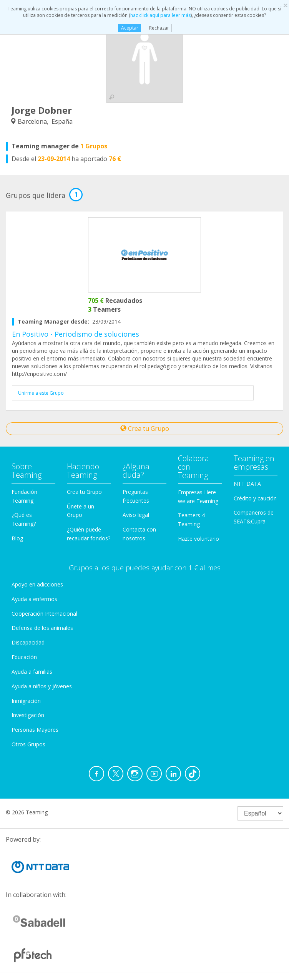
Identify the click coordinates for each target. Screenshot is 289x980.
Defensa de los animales (42, 628)
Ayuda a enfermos (34, 599)
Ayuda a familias (32, 672)
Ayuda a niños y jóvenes (42, 686)
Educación (24, 657)
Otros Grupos (28, 744)
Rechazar (159, 28)
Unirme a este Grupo (41, 393)
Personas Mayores (35, 730)
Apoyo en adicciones (37, 584)
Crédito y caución (255, 498)
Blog (17, 538)
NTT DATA (247, 484)
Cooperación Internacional (44, 614)
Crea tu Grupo (145, 429)
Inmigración (26, 701)
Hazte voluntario (198, 539)
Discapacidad (28, 642)
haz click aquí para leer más (160, 15)
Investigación (28, 715)
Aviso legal (136, 515)
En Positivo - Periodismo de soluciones (76, 334)
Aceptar (129, 28)
